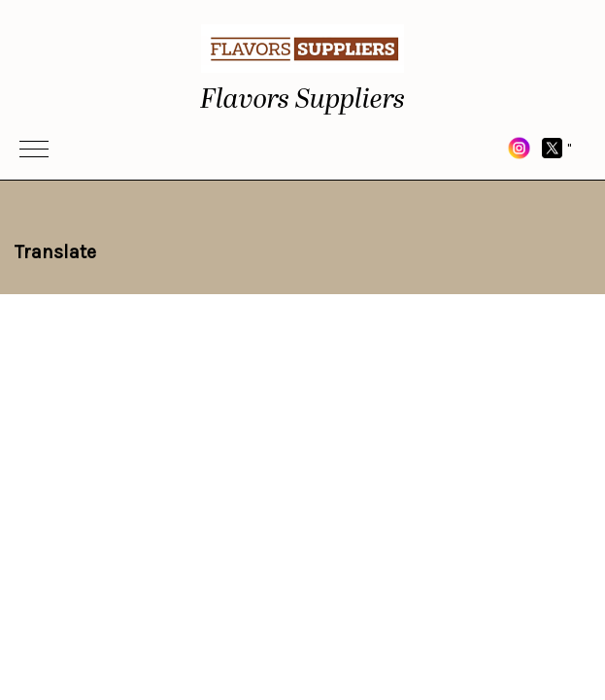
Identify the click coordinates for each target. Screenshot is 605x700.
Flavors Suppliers (302, 100)
